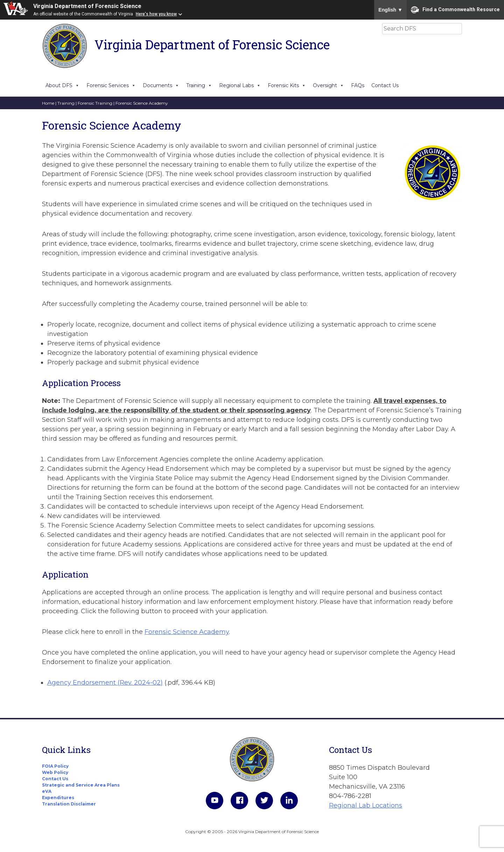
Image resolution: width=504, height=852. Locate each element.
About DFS (62, 85)
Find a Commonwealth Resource (455, 10)
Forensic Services (111, 85)
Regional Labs (240, 85)
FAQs (358, 85)
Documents (161, 85)
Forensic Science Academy (187, 632)
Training (199, 85)
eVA (47, 791)
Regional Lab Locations (366, 805)
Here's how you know (156, 14)
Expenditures (58, 798)
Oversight (328, 85)
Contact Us (385, 85)
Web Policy (55, 772)
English (390, 10)
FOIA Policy (55, 766)
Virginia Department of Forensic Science (87, 6)
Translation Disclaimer (69, 804)
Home (48, 103)
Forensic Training (95, 103)
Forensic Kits (287, 85)
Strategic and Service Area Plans (81, 785)
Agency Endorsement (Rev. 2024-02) (105, 683)
